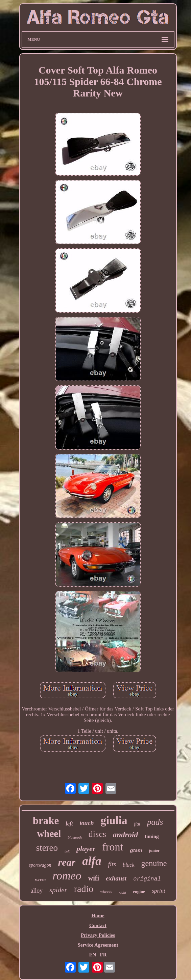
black (129, 865)
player (86, 849)
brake (46, 821)
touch (87, 823)
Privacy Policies (98, 935)
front (113, 847)
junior (154, 850)
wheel (49, 834)
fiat (137, 824)
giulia (114, 820)
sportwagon (40, 865)
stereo (47, 848)
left (69, 824)
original (147, 879)
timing (152, 836)
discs (97, 834)
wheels (106, 891)
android (125, 835)
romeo (67, 876)
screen (40, 879)
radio (84, 889)
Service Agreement (98, 945)
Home (98, 916)
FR (103, 955)
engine (139, 891)
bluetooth (75, 837)
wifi (94, 878)
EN (92, 955)
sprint (159, 891)
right (123, 892)
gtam (136, 850)
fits (112, 864)
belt (67, 851)
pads (155, 822)
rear (67, 862)
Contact (98, 925)
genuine (154, 863)
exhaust (116, 878)
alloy (37, 891)
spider (58, 890)
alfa (92, 861)
